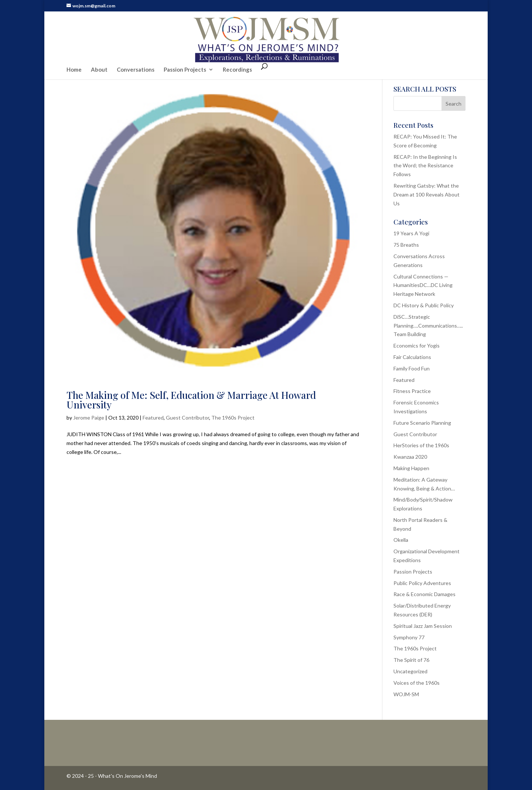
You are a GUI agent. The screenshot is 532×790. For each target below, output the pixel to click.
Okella (401, 540)
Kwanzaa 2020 (410, 457)
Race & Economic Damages (424, 594)
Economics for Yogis (417, 346)
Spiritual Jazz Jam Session (423, 626)
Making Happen (411, 468)
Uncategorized (410, 671)
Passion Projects (185, 55)
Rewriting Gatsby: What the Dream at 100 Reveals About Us (427, 194)
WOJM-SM (406, 694)
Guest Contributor (187, 418)
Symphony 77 (409, 637)
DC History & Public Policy (424, 305)
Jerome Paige (89, 418)
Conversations (136, 55)
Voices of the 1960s (417, 683)
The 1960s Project (233, 418)
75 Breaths (406, 245)
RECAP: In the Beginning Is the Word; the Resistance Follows (425, 166)
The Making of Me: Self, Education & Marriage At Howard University (191, 400)
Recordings (237, 55)
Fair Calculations (412, 357)
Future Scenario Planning (422, 423)
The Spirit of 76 (411, 660)
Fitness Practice (412, 391)
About (99, 55)
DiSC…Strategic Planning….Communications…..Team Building (428, 326)
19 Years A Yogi (411, 233)
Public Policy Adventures (422, 583)
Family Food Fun (412, 368)
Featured (153, 418)
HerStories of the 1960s (421, 445)
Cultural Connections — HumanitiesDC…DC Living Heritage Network (423, 285)
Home (74, 55)
